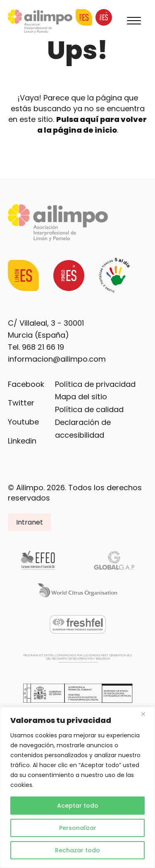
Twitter (21, 403)
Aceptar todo (78, 806)
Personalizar (78, 828)
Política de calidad (89, 409)
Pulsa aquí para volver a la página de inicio (92, 125)
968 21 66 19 (43, 347)
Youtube (23, 422)
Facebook (26, 384)
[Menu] (134, 21)
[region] (77, 787)
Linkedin (22, 441)
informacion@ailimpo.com (57, 359)
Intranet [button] (30, 522)
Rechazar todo (77, 850)
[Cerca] (146, 714)
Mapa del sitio (81, 397)
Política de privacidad (95, 384)
